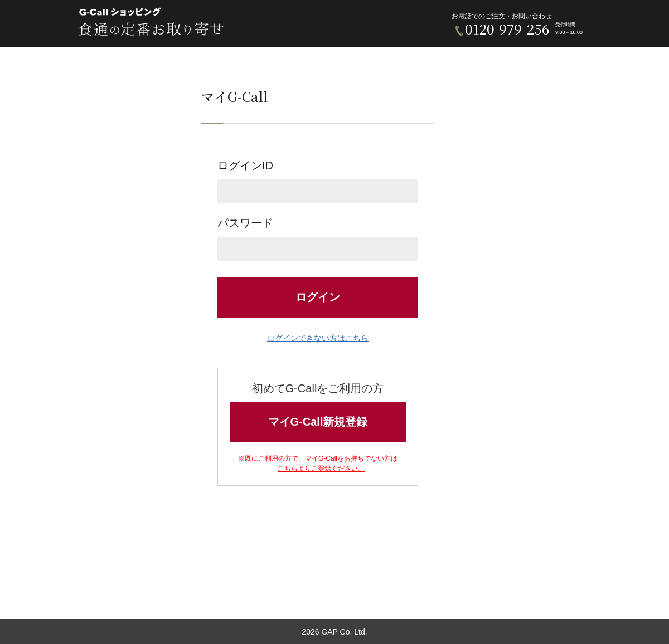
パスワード (318, 239)
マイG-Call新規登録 (318, 422)
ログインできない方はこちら (318, 338)
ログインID (318, 181)
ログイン (318, 297)
